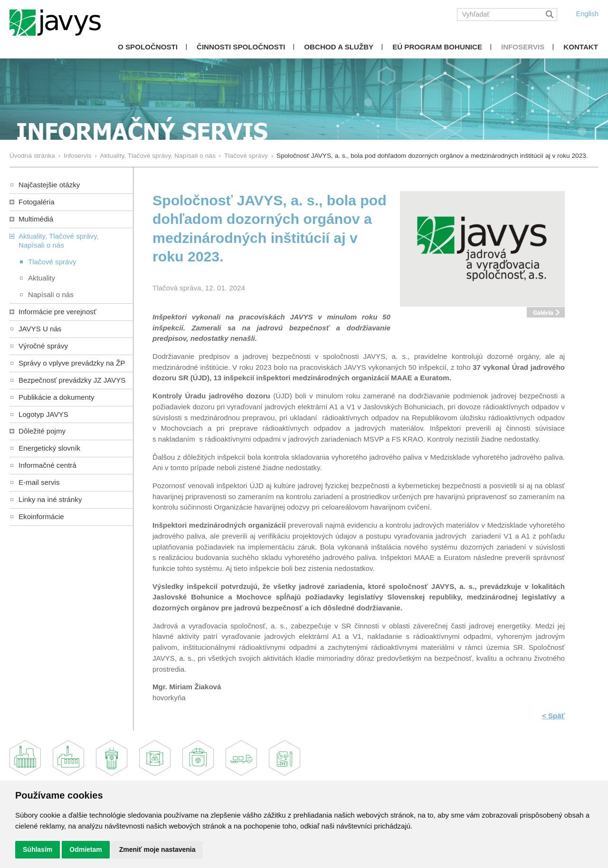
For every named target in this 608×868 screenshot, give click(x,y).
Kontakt (581, 47)
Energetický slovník (49, 448)
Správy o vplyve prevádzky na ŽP (72, 363)
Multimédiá (36, 219)
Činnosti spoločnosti (241, 47)
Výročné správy (43, 346)
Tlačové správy (246, 156)
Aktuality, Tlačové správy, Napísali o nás (158, 156)
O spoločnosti (148, 47)
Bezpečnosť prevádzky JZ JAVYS (72, 380)
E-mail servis (39, 482)
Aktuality (42, 278)
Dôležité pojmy (42, 431)
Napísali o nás (51, 294)
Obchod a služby (339, 47)
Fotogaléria (37, 202)
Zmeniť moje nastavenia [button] (157, 849)
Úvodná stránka (32, 156)
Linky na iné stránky (50, 499)
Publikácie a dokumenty (57, 397)
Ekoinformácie (41, 516)
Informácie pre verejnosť (57, 312)
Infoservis (523, 47)
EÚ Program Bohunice (437, 47)
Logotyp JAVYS (43, 414)
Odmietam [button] (85, 849)
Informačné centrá (47, 465)
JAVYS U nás (40, 329)
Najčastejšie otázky (49, 185)
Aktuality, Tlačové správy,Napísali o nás (59, 241)
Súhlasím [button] (38, 849)
